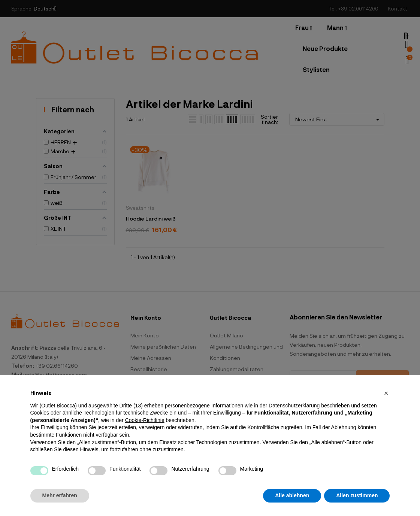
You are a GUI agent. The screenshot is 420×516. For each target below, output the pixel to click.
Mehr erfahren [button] (60, 495)
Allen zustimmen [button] (357, 495)
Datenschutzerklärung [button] (294, 406)
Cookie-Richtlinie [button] (145, 420)
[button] (386, 393)
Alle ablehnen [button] (292, 495)
